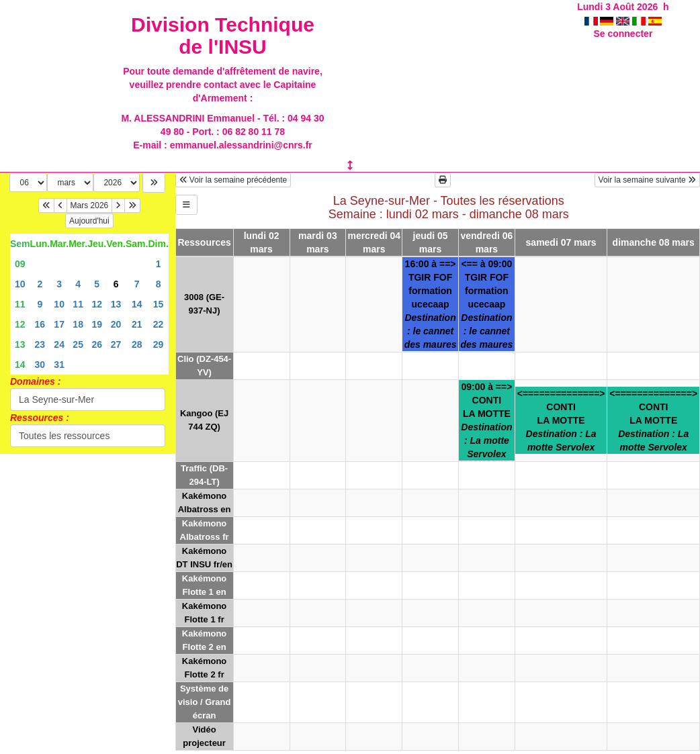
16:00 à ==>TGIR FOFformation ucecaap (431, 304)
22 (159, 324)
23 (40, 344)
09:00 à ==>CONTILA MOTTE (486, 420)
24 (59, 344)
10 (20, 284)
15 (159, 304)
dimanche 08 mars (654, 242)
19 (97, 324)
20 (116, 324)
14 (137, 304)
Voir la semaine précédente (233, 180)
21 (137, 324)
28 (137, 344)
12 (97, 304)
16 (40, 324)
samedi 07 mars (561, 242)
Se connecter (623, 34)
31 (59, 365)
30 (40, 365)
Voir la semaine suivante (647, 180)
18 (78, 324)
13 (116, 304)
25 (78, 344)
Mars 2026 (90, 205)
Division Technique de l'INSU (223, 36)
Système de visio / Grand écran (205, 702)
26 (97, 344)
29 (159, 344)
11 (20, 304)
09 (20, 264)
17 (59, 324)
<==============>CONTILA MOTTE (561, 420)
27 (116, 344)
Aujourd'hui (89, 221)
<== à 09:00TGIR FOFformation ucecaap (486, 304)
